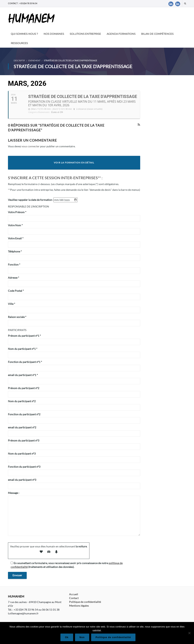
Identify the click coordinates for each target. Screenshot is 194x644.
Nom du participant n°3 (22, 454)
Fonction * (14, 264)
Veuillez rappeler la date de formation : (31, 200)
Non (82, 637)
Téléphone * (15, 251)
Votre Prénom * (17, 212)
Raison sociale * (17, 317)
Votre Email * (16, 238)
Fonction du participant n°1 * (25, 362)
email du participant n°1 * (23, 375)
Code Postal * (16, 291)
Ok (67, 637)
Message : (14, 493)
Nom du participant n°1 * (23, 349)
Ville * (12, 304)
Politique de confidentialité (85, 602)
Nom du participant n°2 (22, 401)
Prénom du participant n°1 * (24, 336)
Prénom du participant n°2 (24, 388)
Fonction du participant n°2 (24, 414)
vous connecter (31, 146)
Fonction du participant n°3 (24, 467)
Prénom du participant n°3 (24, 440)
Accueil (74, 594)
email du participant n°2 (22, 427)
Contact (74, 598)
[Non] (189, 633)
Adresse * (14, 278)
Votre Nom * (15, 225)
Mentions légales (79, 606)
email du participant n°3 (22, 480)
